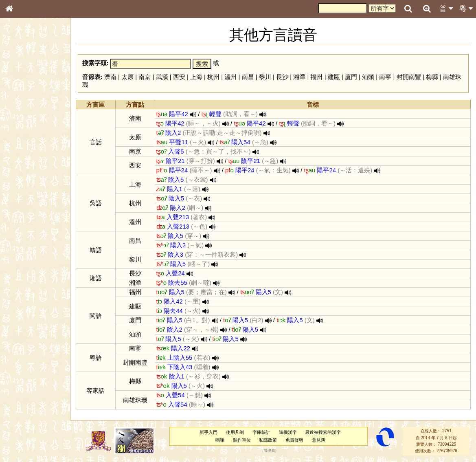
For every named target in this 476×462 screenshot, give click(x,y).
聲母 (16, 218)
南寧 (385, 77)
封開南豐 (409, 77)
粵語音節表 (22, 162)
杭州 (213, 77)
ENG (36, 90)
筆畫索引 (20, 117)
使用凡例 (235, 432)
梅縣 (432, 77)
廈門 (351, 77)
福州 (316, 77)
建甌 (334, 77)
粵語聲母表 (22, 170)
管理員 (269, 451)
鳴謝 (220, 440)
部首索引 (20, 109)
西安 (179, 77)
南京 (145, 77)
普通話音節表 (25, 226)
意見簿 (319, 440)
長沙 (282, 77)
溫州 (230, 77)
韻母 (28, 218)
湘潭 (299, 77)
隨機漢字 (288, 432)
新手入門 (208, 432)
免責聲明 (294, 440)
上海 (196, 77)
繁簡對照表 (22, 279)
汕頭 (368, 77)
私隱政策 (268, 440)
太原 (127, 77)
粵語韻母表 (22, 178)
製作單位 (242, 440)
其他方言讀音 (25, 234)
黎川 (265, 77)
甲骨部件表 (22, 125)
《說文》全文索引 (30, 256)
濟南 (110, 77)
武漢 (162, 77)
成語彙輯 (20, 271)
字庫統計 (261, 432)
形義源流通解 (25, 141)
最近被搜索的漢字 (323, 432)
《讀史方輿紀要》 (30, 264)
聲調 (39, 218)
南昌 (248, 77)
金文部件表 (22, 133)
